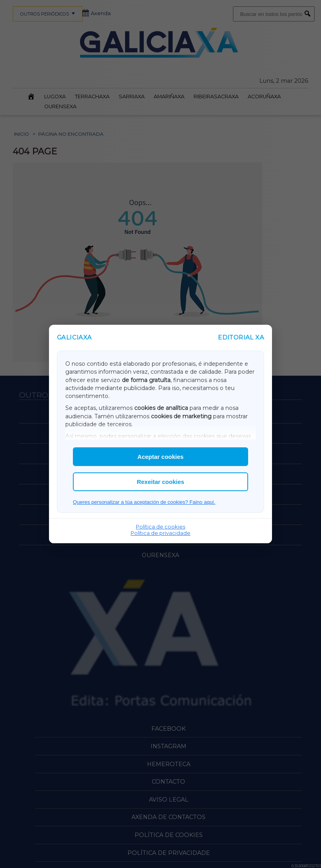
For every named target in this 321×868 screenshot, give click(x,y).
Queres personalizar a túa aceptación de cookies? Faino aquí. (144, 502)
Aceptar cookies (160, 457)
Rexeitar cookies (160, 482)
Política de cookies (160, 527)
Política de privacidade (160, 533)
